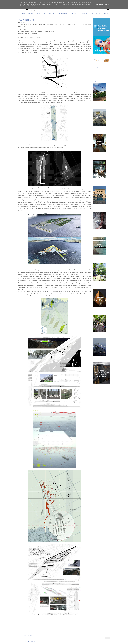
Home (55, 625)
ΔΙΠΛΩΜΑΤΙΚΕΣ (84, 13)
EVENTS (31, 13)
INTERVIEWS (53, 13)
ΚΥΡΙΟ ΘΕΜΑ (22, 13)
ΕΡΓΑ (45, 13)
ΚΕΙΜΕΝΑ (38, 13)
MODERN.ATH (63, 13)
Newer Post (21, 625)
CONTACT (105, 13)
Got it (107, 4)
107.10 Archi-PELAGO (26, 20)
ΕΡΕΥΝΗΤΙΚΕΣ (73, 13)
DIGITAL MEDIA (95, 13)
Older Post (88, 625)
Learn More (100, 4)
